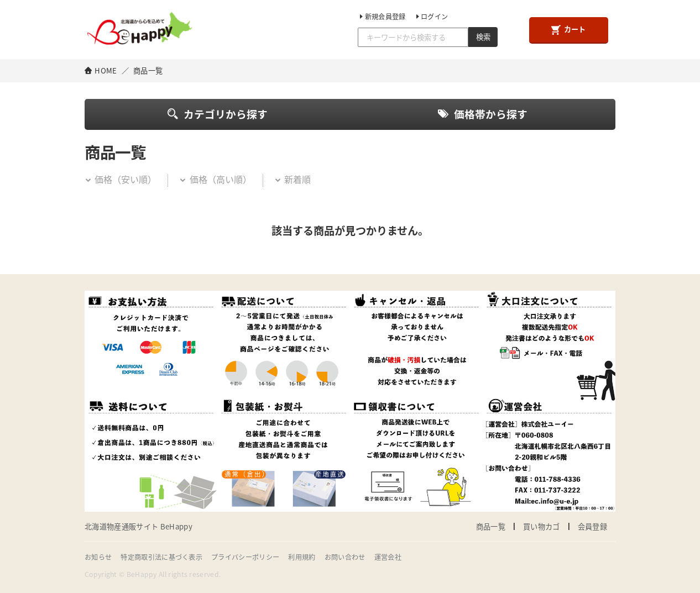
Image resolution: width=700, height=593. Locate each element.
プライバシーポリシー (245, 557)
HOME (106, 70)
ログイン (431, 17)
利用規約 (302, 557)
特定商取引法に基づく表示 (161, 557)
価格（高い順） (215, 179)
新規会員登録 (382, 17)
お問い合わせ (345, 557)
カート (568, 29)
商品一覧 (491, 526)
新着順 (292, 179)
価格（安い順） (121, 179)
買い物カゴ (542, 526)
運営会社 (388, 557)
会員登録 (592, 526)
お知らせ (98, 557)
